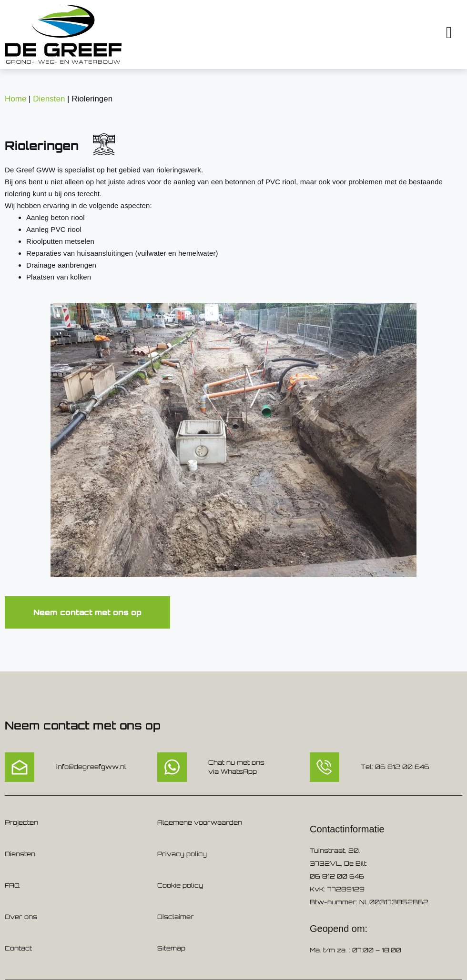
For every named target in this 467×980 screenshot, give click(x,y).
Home (15, 99)
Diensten (49, 99)
